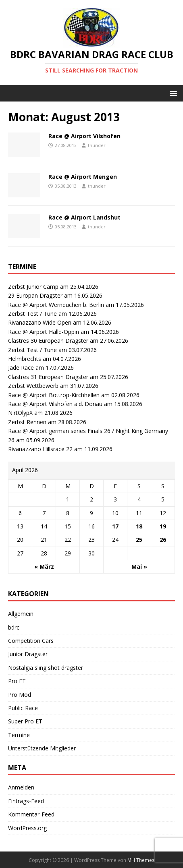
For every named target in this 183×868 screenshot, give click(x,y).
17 (115, 526)
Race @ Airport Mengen (83, 177)
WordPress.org (27, 828)
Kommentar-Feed (31, 814)
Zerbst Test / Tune (32, 314)
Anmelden (21, 787)
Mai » (139, 567)
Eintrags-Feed (26, 801)
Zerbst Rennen (27, 422)
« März (44, 567)
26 (163, 540)
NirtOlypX (20, 413)
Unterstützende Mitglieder (42, 748)
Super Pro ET (25, 721)
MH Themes (141, 860)
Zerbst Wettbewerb (33, 386)
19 (163, 526)
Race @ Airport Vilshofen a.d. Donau (55, 404)
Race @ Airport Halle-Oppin (44, 332)
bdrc (14, 627)
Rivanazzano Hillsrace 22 (40, 449)
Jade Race (21, 368)
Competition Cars (31, 641)
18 (139, 526)
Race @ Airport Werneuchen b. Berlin (56, 305)
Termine (19, 735)
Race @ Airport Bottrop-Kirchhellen (54, 395)
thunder (97, 145)
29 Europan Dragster (35, 295)
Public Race (23, 708)
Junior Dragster (28, 654)
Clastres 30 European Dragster (48, 341)
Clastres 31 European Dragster (48, 377)
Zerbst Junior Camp (33, 287)
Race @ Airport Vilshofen (84, 136)
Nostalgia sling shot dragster (46, 668)
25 (139, 540)
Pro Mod (20, 695)
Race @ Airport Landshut (84, 217)
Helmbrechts (25, 359)
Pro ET (17, 681)
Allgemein (21, 614)
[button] (172, 93)
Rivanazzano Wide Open (40, 322)
